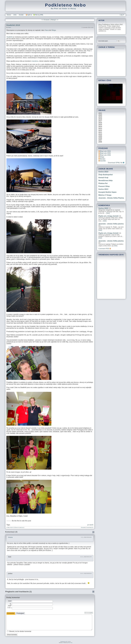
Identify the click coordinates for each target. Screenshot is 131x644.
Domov (9, 15)
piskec (9, 27)
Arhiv (15, 15)
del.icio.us (22, 528)
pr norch (90, 525)
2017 (100, 121)
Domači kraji (103, 178)
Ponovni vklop (104, 186)
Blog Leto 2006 (105, 155)
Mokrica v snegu (105, 195)
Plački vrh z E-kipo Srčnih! (109, 216)
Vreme (10, 537)
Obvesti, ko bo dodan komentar (20, 631)
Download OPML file (116, 163)
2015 (100, 125)
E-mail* (10, 605)
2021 (100, 113)
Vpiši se (29, 15)
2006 (100, 142)
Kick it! (12, 528)
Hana (47, 30)
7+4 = (9, 608)
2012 (100, 130)
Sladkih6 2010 (13, 25)
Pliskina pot (103, 183)
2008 (100, 138)
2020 (100, 115)
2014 (100, 127)
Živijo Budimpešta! (106, 175)
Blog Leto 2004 (105, 151)
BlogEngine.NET (64, 642)
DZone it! (17, 528)
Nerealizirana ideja (106, 180)
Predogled (20, 613)
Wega (54, 30)
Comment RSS (105, 249)
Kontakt (21, 15)
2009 (100, 136)
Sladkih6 (9, 37)
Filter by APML (39, 15)
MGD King (70, 643)
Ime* (10, 601)
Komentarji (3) (90, 528)
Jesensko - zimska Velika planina (111, 198)
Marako (103, 159)
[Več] (108, 213)
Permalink (83, 528)
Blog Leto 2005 (105, 153)
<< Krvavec (45, 20)
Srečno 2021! (103, 189)
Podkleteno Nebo (65, 5)
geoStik (103, 161)
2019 (100, 117)
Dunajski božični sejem (108, 192)
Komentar (11, 613)
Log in (122, 15)
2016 (100, 123)
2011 (100, 132)
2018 (100, 119)
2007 (100, 140)
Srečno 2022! (103, 172)
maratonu (35, 61)
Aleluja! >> (55, 20)
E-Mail (8, 528)
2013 (100, 129)
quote (91, 613)
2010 (100, 134)
